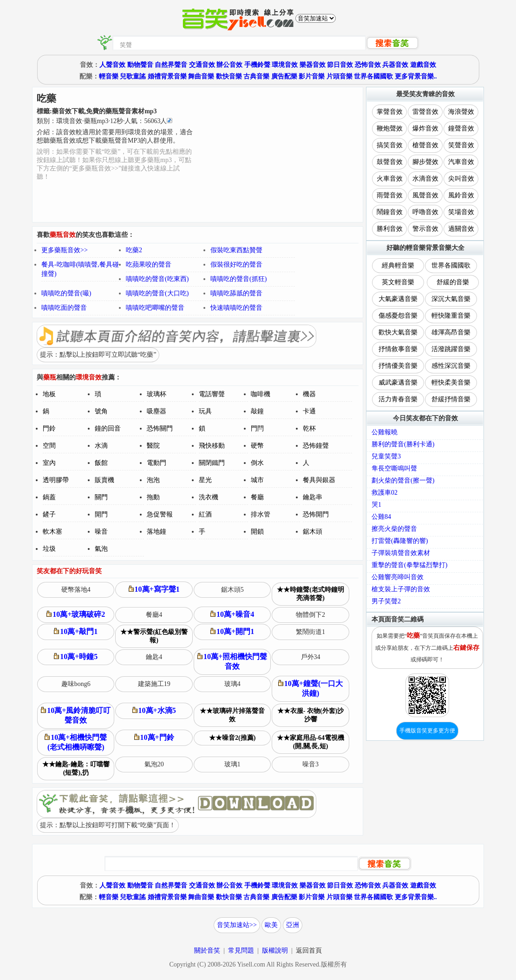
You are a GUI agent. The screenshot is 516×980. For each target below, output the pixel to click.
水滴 (101, 446)
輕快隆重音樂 (451, 316)
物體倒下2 (310, 615)
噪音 (101, 532)
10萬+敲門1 (76, 631)
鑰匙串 (313, 497)
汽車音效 (461, 162)
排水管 (261, 514)
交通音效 (202, 65)
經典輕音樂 (398, 265)
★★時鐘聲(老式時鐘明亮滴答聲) (310, 594)
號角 (101, 411)
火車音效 (390, 179)
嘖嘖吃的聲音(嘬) (66, 293)
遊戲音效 (423, 65)
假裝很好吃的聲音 (236, 265)
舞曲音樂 (201, 76)
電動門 (157, 463)
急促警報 (160, 514)
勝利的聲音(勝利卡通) (403, 444)
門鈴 (49, 428)
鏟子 (49, 514)
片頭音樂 (340, 76)
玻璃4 (232, 684)
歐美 (271, 925)
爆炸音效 (425, 128)
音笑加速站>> (237, 925)
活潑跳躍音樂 (451, 349)
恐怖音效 (368, 65)
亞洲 (293, 925)
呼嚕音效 (425, 212)
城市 (257, 480)
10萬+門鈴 (154, 737)
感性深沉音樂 (451, 366)
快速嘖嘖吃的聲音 (236, 308)
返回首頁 (309, 951)
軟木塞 (52, 532)
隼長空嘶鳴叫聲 (394, 468)
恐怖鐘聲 (316, 446)
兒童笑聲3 (386, 456)
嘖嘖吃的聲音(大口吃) (157, 293)
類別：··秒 (105, 121)
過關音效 (461, 229)
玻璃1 (232, 764)
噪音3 (310, 764)
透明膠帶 (56, 480)
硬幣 (257, 446)
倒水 (257, 463)
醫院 (153, 446)
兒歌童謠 (133, 76)
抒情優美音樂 (398, 366)
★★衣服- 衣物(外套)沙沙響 (311, 715)
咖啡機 (261, 394)
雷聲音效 (425, 112)
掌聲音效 (390, 112)
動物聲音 (140, 65)
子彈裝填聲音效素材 (401, 553)
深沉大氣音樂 (451, 299)
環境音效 (285, 65)
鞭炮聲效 (390, 128)
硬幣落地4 (76, 590)
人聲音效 (112, 65)
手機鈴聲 (257, 65)
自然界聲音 (171, 65)
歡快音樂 (229, 76)
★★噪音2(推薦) (232, 738)
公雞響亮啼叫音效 (398, 577)
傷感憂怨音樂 (398, 316)
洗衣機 (209, 497)
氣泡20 (154, 764)
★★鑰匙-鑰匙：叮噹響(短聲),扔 (76, 768)
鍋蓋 (49, 497)
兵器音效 (395, 65)
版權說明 (275, 951)
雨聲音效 (390, 195)
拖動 (153, 497)
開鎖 (257, 532)
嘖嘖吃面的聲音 (64, 308)
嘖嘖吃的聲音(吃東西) (157, 279)
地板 (49, 394)
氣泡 (101, 549)
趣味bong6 (76, 684)
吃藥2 (134, 250)
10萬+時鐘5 (76, 657)
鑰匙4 (154, 657)
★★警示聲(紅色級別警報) (154, 636)
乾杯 (309, 428)
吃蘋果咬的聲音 (149, 265)
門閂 (257, 428)
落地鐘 (157, 532)
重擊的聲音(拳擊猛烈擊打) (409, 565)
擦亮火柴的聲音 (394, 529)
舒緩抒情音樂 (451, 399)
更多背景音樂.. (416, 76)
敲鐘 (257, 411)
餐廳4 (154, 615)
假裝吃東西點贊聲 (236, 250)
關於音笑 (207, 951)
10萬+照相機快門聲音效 (232, 661)
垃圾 (49, 549)
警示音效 (425, 229)
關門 (101, 497)
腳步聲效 (425, 162)
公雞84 (381, 517)
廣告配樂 (284, 76)
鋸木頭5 (232, 590)
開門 (101, 514)
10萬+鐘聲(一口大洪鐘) (310, 688)
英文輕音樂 (398, 282)
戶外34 (311, 657)
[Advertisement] (278, 155)
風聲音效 (425, 195)
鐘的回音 (108, 428)
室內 (49, 463)
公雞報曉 (385, 432)
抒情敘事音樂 (398, 349)
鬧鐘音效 (390, 212)
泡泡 (153, 480)
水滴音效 (425, 179)
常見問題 (241, 951)
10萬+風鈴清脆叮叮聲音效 (76, 715)
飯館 (101, 463)
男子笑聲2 (386, 601)
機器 (309, 394)
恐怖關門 (160, 428)
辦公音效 (229, 65)
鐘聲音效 (461, 128)
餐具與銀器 (319, 480)
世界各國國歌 (373, 76)
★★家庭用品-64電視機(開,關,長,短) (310, 742)
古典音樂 (256, 76)
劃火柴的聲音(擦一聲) (403, 480)
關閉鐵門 (212, 463)
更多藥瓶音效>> (65, 250)
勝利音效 (390, 229)
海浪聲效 (461, 112)
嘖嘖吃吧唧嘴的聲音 (155, 308)
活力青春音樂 (398, 399)
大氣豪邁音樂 (398, 299)
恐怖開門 (316, 514)
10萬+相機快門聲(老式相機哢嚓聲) (76, 742)
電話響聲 (212, 394)
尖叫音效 (461, 179)
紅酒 (205, 514)
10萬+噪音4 (232, 614)
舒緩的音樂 (453, 282)
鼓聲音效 (390, 162)
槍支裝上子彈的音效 (401, 589)
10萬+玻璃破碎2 (76, 614)
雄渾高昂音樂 (451, 332)
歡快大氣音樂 (398, 332)
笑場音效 (461, 212)
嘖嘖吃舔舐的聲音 (236, 293)
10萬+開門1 (232, 631)
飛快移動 (212, 446)
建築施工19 (154, 684)
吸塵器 (157, 411)
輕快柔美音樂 (451, 382)
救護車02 (385, 493)
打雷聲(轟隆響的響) (400, 541)
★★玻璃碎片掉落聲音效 (232, 715)
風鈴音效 (461, 195)
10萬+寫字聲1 (154, 589)
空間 (49, 446)
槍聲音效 (425, 145)
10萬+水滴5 (154, 710)
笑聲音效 (461, 145)
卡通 (309, 411)
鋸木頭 (313, 532)
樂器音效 (313, 65)
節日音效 (340, 65)
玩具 (205, 411)
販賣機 (105, 480)
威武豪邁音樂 (398, 382)
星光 (205, 480)
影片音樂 (312, 76)
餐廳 (257, 497)
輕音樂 (109, 76)
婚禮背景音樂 (167, 76)
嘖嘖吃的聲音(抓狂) (238, 279)
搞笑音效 (390, 145)
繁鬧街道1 (310, 632)
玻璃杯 (157, 394)
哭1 (376, 505)
